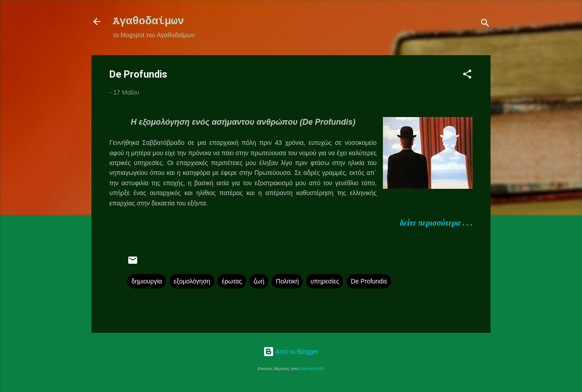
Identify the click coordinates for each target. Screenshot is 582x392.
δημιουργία (147, 281)
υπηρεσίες (325, 281)
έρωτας (232, 281)
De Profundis (369, 281)
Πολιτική (287, 281)
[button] (467, 76)
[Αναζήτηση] (485, 24)
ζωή (259, 281)
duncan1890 (312, 368)
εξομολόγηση (192, 281)
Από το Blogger (291, 352)
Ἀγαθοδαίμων (148, 21)
